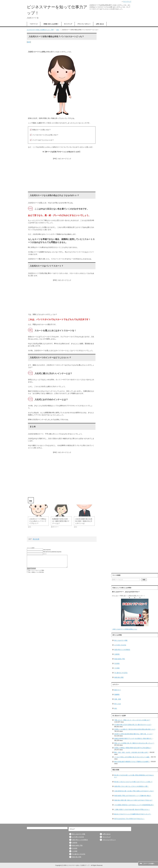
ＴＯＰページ (34, 24)
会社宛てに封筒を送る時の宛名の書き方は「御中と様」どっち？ (133, 734)
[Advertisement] (62, 175)
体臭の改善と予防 (119, 659)
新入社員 (36, 539)
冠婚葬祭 (117, 695)
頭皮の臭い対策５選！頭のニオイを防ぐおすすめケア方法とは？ (133, 800)
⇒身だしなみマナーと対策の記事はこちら (125, 629)
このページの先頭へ (149, 864)
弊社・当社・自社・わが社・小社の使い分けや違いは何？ (131, 752)
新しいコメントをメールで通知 (36, 570)
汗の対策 (117, 663)
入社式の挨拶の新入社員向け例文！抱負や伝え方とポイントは (84, 521)
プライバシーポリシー (84, 24)
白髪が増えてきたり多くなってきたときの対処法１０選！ (131, 786)
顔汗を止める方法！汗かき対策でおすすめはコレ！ (129, 819)
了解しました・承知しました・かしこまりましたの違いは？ (132, 720)
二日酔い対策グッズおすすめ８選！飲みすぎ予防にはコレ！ (132, 809)
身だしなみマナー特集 (121, 640)
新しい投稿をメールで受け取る (36, 572)
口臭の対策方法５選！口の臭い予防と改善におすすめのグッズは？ (134, 791)
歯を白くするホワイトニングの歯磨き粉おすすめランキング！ (133, 814)
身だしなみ (118, 704)
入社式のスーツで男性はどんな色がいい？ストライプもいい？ (38, 521)
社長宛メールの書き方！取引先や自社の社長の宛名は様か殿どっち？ (135, 729)
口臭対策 (117, 654)
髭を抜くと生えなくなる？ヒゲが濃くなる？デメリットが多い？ (133, 782)
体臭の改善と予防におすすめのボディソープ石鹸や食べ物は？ (133, 796)
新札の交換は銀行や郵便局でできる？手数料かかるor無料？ (132, 762)
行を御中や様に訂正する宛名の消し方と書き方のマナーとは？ (133, 725)
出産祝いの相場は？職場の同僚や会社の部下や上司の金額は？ (133, 748)
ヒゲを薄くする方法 (120, 645)
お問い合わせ (100, 24)
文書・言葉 (118, 699)
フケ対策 (117, 668)
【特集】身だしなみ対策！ (51, 24)
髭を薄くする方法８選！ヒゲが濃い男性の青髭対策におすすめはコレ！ (134, 776)
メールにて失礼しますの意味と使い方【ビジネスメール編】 (132, 757)
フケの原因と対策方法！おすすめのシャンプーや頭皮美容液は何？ (134, 805)
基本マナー (118, 690)
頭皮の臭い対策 (119, 677)
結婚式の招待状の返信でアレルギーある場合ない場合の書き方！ (133, 739)
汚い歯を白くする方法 (121, 673)
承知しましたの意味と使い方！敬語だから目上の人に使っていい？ (134, 743)
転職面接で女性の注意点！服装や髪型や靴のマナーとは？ (61, 521)
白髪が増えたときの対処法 (122, 650)
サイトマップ (68, 24)
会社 (29, 42)
